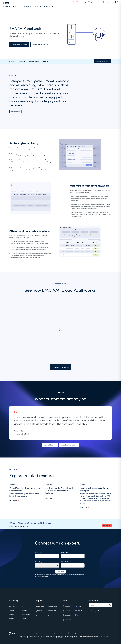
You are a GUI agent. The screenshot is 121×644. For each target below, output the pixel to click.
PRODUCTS (12, 21)
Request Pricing (88, 2)
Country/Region (39, 562)
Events (23, 606)
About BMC (48, 6)
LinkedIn (78, 606)
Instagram (67, 620)
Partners (26, 6)
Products (16, 6)
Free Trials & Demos (76, 2)
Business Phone (65, 552)
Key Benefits (22, 61)
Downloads (39, 616)
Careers (11, 614)
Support (37, 6)
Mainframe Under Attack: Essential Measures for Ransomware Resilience (60, 490)
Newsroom (24, 618)
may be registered (52, 638)
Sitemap (12, 618)
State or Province (65, 562)
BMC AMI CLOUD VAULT (25, 21)
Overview (12, 61)
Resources (45, 61)
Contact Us (97, 2)
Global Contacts (26, 614)
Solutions (5, 6)
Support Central (40, 606)
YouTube (78, 611)
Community (67, 606)
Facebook (66, 611)
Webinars (12, 610)
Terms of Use (72, 636)
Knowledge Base (53, 606)
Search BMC (94, 600)
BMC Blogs (67, 615)
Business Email (39, 552)
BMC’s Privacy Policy (41, 576)
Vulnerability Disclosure (39, 611)
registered (42, 638)
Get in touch (60, 572)
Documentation (52, 610)
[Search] (118, 2)
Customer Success (33, 61)
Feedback (24, 610)
